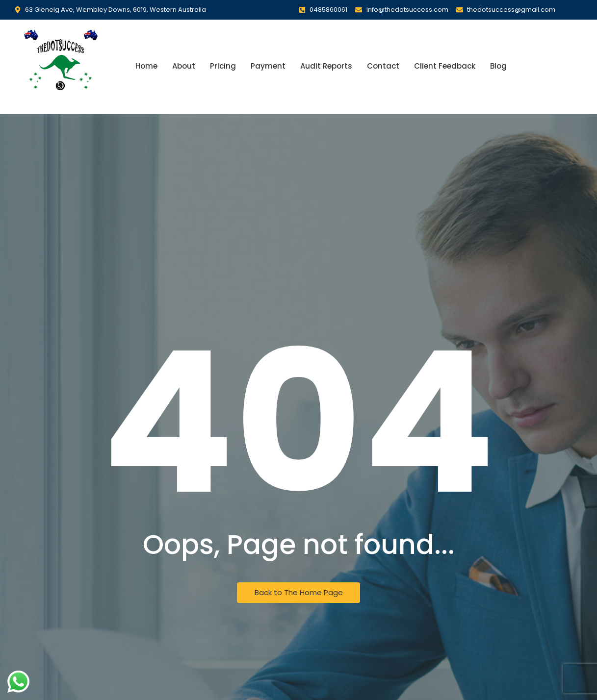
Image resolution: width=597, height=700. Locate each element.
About (184, 66)
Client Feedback (445, 66)
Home (146, 66)
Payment (268, 66)
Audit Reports (326, 66)
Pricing (223, 66)
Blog (498, 66)
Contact (383, 66)
